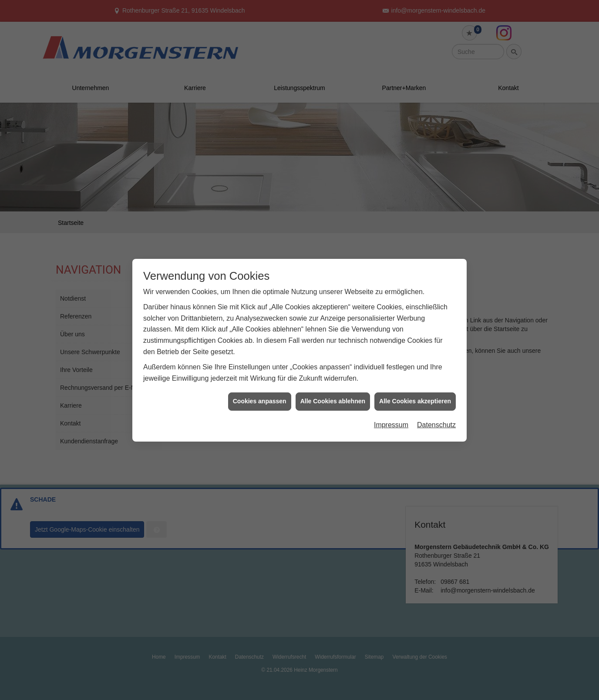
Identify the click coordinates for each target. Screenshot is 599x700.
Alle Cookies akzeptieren (415, 394)
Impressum (391, 417)
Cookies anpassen (260, 394)
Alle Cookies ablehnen (333, 394)
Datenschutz (436, 417)
